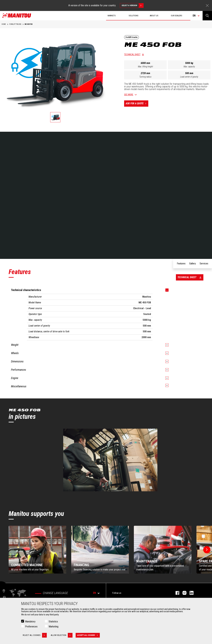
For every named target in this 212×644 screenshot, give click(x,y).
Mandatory (30, 622)
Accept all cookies (89, 635)
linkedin (190, 593)
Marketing (54, 627)
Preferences (31, 627)
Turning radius (145, 77)
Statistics (53, 622)
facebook (176, 593)
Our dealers (177, 16)
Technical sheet (132, 55)
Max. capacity (189, 67)
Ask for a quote (137, 104)
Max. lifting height (145, 67)
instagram (183, 593)
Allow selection (62, 635)
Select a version (133, 5)
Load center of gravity (189, 77)
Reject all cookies (35, 635)
